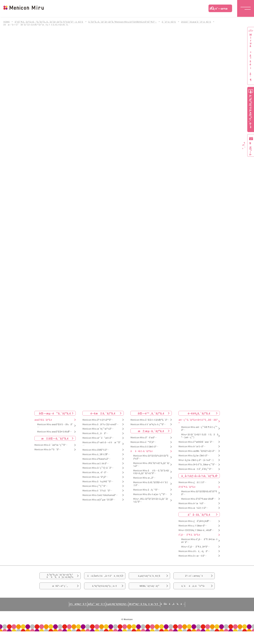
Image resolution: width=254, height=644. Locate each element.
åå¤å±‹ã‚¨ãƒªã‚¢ (141, 451)
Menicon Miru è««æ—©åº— (193, 556)
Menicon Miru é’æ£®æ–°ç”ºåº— (51, 445)
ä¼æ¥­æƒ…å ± (49, 617)
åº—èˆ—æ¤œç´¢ (219, 9)
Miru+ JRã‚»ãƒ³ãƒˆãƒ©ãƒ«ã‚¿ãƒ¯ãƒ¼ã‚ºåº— (151, 500)
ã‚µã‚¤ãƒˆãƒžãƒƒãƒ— (116, 617)
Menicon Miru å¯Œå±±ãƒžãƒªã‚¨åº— (150, 420)
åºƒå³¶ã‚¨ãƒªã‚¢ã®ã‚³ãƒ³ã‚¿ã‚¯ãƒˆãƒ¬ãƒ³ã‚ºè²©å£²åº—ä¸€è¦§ (50, 22)
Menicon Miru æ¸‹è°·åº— (95, 473)
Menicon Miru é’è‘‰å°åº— (97, 491)
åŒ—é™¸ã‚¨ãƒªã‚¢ (151, 413)
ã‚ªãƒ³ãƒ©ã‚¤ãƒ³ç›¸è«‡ (105, 597)
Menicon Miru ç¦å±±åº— (192, 482)
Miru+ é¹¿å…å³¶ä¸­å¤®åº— (196, 547)
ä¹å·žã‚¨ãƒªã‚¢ (199, 515)
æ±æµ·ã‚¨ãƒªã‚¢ (151, 431)
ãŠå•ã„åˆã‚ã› (202, 617)
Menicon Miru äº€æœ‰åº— (96, 459)
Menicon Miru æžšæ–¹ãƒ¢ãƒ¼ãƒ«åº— (198, 451)
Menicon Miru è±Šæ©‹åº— (144, 447)
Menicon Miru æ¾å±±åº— (193, 508)
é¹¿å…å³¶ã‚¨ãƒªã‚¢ (189, 535)
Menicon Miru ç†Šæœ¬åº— (193, 526)
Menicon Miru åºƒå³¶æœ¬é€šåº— (199, 499)
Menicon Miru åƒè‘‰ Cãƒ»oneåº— (101, 424)
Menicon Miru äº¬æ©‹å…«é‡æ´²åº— (101, 444)
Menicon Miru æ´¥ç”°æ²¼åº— (98, 429)
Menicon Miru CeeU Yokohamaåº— (100, 495)
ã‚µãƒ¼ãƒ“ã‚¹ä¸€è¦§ (149, 578)
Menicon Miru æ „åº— (144, 478)
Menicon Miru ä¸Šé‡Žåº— (96, 454)
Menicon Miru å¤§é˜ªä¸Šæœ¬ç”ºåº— (198, 465)
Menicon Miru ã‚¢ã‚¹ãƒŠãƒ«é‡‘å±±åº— (151, 484)
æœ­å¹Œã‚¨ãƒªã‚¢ (43, 420)
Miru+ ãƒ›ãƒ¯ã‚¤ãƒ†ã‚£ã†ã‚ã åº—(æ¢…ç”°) (200, 436)
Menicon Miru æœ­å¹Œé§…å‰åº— (55, 426)
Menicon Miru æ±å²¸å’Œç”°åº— (196, 469)
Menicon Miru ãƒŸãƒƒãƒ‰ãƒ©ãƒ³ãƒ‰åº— (151, 457)
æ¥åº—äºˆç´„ (60, 597)
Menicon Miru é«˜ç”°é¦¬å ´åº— (98, 468)
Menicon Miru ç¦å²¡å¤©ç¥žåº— (195, 521)
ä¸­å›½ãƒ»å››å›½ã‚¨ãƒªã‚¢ (199, 476)
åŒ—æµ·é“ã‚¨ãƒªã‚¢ (55, 413)
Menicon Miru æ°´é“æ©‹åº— (98, 438)
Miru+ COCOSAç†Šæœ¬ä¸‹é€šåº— (196, 530)
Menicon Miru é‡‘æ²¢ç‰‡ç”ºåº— (148, 424)
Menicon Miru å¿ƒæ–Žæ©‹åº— (194, 456)
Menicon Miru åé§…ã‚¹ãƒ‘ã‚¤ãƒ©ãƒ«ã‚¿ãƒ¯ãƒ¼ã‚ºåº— (151, 472)
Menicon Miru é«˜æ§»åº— (192, 446)
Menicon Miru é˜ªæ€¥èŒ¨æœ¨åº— (196, 442)
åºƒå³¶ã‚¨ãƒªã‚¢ (187, 487)
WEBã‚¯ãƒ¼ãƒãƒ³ (149, 597)
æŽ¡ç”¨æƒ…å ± (81, 617)
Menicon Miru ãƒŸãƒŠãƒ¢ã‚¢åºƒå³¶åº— (199, 493)
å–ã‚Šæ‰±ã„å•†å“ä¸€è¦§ (105, 580)
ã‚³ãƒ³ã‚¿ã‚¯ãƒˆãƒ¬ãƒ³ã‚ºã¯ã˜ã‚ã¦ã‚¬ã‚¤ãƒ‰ (60, 578)
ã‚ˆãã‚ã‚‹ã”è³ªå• (194, 597)
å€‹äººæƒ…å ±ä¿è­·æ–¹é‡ (158, 617)
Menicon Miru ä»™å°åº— (48, 450)
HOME (7, 22)
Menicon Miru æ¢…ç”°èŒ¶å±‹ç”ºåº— (199, 429)
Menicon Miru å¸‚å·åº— (95, 434)
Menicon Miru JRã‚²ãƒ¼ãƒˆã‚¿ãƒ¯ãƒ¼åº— (151, 465)
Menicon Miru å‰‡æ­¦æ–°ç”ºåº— (150, 494)
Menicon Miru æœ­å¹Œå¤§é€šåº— (55, 432)
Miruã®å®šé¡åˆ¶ (251, 57)
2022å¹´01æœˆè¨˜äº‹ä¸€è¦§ (201, 22)
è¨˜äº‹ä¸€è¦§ (173, 22)
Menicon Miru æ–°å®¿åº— (95, 477)
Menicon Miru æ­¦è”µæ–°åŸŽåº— (99, 500)
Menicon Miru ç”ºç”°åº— (95, 486)
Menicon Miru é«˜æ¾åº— (192, 503)
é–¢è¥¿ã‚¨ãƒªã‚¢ (199, 413)
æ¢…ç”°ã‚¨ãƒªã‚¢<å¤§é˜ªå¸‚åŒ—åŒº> (198, 421)
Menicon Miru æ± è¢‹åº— (96, 464)
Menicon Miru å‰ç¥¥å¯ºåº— (98, 482)
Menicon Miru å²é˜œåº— (144, 438)
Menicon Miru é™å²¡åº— (143, 442)
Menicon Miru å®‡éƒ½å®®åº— (98, 420)
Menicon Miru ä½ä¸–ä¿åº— (194, 551)
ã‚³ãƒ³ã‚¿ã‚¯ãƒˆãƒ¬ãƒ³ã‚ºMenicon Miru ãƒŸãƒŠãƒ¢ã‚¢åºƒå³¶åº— (125, 22)
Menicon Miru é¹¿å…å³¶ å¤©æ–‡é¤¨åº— (200, 541)
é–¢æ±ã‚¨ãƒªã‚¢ (103, 413)
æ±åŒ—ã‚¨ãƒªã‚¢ (55, 438)
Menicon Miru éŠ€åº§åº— (96, 450)
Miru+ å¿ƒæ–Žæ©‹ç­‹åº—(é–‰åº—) (196, 460)
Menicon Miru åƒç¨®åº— (146, 490)
